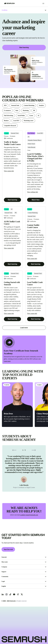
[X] (22, 594)
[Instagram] (6, 594)
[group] (24, 468)
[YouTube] (14, 594)
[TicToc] (10, 594)
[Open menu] (43, 3)
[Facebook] (18, 594)
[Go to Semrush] (9, 3)
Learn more (7, 361)
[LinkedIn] (3, 594)
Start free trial (8, 549)
